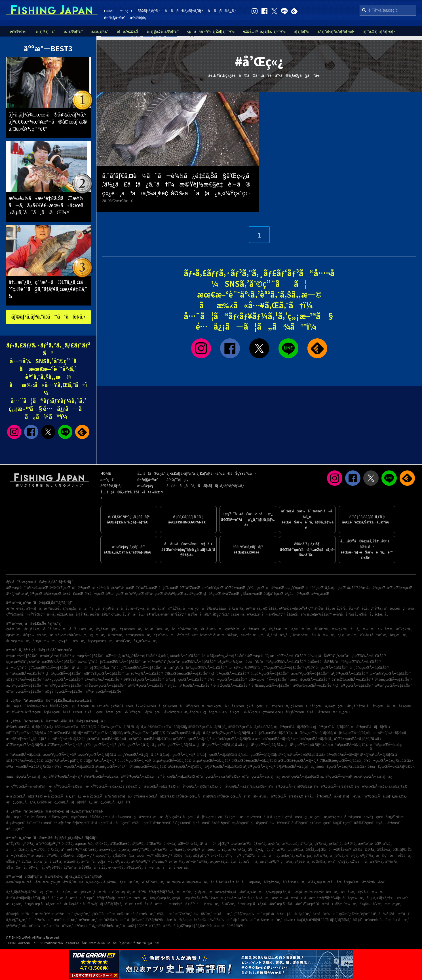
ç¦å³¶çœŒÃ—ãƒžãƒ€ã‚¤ (293, 727)
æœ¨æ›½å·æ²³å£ (288, 898)
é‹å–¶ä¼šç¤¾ (150, 492)
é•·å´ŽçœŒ (231, 594)
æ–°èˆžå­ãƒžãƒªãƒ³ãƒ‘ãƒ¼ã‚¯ (154, 892)
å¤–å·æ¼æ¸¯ (324, 635)
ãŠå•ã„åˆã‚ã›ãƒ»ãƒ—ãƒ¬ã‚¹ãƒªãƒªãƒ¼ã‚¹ (205, 486)
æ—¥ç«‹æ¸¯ (15, 904)
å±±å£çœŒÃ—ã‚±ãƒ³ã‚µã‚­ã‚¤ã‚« (341, 767)
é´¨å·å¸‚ (123, 608)
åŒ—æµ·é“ (16, 588)
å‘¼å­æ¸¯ (263, 898)
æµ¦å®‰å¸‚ (296, 850)
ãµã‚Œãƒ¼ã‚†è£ (381, 898)
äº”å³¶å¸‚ (53, 856)
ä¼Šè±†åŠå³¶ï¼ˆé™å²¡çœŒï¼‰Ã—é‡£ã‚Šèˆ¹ (344, 662)
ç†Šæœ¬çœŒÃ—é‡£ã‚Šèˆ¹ (106, 686)
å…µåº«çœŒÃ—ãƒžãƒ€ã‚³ (212, 761)
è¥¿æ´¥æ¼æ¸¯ (146, 641)
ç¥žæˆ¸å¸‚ (336, 844)
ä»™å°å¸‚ (89, 862)
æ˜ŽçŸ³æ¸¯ (405, 629)
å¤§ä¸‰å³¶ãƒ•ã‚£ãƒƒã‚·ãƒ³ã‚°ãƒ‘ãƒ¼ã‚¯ (324, 920)
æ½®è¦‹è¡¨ (139, 18)
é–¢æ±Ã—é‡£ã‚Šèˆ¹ (22, 656)
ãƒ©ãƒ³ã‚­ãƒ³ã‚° (149, 11)
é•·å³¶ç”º (194, 850)
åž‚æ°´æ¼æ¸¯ (347, 904)
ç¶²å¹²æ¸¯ (13, 926)
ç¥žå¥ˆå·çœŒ (123, 588)
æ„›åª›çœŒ (193, 594)
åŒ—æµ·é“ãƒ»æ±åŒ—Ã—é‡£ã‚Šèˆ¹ (277, 656)
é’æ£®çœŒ (37, 817)
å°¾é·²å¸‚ (392, 862)
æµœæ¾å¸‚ (85, 844)
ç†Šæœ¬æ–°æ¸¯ (270, 920)
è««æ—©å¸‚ (117, 867)
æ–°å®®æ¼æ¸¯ (112, 920)
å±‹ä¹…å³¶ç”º (270, 862)
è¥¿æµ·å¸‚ (123, 862)
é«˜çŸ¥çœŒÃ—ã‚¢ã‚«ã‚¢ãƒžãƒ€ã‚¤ (112, 786)
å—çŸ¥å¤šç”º (18, 856)
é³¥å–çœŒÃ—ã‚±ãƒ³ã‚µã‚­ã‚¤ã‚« (388, 761)
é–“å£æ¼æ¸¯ (82, 629)
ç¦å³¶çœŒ (81, 588)
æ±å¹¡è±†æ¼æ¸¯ (141, 914)
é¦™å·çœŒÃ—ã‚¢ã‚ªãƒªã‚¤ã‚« (219, 777)
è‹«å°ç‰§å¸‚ (338, 862)
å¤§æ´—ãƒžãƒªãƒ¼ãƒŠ (100, 898)
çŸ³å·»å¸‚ (321, 844)
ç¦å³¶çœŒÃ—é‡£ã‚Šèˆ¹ (354, 686)
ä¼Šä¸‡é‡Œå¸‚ (316, 850)
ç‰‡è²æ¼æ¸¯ (327, 892)
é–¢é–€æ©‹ (134, 904)
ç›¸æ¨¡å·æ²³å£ (69, 898)
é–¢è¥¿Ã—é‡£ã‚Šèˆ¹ (55, 656)
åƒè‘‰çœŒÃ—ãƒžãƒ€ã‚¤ (274, 733)
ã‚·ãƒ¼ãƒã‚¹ (46, 31)
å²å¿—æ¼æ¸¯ (363, 629)
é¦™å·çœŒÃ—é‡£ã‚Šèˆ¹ (25, 691)
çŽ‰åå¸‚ (359, 862)
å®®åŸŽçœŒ (60, 588)
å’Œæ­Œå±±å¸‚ (217, 608)
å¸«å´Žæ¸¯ (229, 904)
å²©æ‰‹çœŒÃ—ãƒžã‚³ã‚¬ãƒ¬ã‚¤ (122, 727)
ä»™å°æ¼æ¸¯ (325, 914)
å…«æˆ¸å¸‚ (41, 862)
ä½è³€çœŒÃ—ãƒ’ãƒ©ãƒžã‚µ (290, 786)
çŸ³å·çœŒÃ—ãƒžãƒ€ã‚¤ (176, 745)
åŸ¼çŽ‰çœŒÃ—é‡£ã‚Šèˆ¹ (352, 680)
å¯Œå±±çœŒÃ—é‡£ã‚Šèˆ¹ (272, 686)
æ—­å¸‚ (51, 614)
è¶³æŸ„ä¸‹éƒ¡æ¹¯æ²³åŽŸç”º (166, 614)
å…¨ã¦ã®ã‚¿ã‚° (222, 11)
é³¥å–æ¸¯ (165, 914)
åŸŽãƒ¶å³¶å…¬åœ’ (159, 920)
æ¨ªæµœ (174, 882)
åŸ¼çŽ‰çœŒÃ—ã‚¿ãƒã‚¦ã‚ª (189, 733)
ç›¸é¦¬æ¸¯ (201, 892)
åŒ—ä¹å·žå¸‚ (359, 608)
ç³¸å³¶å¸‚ (377, 608)
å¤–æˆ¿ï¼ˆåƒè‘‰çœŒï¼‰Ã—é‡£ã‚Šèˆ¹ (110, 662)
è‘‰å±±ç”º (160, 862)
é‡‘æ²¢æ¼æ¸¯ (132, 629)
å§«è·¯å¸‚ (260, 844)
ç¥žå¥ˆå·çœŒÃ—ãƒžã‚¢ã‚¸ (107, 739)
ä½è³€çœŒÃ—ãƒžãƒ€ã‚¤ (333, 786)
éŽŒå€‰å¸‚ (66, 614)
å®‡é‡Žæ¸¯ (273, 882)
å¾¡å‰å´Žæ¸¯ (371, 904)
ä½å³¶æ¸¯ (386, 629)
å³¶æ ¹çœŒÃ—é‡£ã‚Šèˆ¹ (394, 686)
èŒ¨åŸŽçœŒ (190, 588)
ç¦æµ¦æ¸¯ (98, 635)
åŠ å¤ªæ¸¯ (322, 629)
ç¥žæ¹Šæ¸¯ (15, 629)
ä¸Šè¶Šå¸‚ (86, 867)
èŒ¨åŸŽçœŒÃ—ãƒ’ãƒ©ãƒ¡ (104, 733)
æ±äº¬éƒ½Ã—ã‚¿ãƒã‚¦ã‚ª (26, 739)
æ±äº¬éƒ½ (101, 588)
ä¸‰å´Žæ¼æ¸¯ (220, 920)
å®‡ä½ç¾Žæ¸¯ (36, 635)
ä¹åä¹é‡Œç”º (215, 844)
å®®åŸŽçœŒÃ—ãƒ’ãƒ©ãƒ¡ (167, 727)
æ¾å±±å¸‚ (178, 850)
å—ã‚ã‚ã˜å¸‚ (158, 867)
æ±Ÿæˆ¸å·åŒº (199, 614)
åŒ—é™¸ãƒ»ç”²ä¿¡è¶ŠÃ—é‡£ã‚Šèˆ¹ (132, 656)
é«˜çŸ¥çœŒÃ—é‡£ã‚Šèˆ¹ (64, 686)
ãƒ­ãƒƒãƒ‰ (301, 31)
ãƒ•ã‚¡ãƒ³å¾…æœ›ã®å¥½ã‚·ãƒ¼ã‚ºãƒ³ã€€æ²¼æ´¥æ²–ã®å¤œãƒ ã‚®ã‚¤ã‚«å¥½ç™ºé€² (48, 122)
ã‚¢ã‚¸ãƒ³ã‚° (100, 31)
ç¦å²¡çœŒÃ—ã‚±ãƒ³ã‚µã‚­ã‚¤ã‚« (243, 786)
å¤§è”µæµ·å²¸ (161, 898)
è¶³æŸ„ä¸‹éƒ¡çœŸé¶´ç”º (296, 608)
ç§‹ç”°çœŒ (80, 817)
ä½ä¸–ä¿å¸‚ (259, 850)
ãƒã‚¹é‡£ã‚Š (127, 31)
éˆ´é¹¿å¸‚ (353, 856)
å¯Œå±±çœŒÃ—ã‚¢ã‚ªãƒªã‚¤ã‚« (358, 739)
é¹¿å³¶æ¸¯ (111, 882)
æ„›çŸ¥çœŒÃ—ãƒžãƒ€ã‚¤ (97, 755)
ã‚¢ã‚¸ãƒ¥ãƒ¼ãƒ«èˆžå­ (22, 892)
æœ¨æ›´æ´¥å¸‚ (242, 844)
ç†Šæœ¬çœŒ (251, 594)
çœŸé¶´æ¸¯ (234, 629)
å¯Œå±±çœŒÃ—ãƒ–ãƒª (65, 745)
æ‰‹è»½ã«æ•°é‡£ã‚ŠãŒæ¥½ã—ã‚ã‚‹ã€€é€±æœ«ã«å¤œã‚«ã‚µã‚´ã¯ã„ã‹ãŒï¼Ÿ (46, 205)
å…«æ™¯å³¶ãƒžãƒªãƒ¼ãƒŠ (323, 898)
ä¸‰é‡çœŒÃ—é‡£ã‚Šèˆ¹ (186, 680)
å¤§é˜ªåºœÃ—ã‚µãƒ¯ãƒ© (64, 761)
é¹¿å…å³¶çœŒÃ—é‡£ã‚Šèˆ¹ (190, 686)
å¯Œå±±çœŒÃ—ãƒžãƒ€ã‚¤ (26, 745)
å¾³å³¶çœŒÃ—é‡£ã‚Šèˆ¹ (147, 686)
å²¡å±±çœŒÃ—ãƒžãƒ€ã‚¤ (148, 767)
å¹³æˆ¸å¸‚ (307, 844)
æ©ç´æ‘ (386, 856)
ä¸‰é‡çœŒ (335, 588)
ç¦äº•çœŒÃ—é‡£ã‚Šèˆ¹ (230, 674)
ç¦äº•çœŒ (275, 588)
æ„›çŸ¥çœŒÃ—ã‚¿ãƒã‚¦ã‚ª (138, 755)
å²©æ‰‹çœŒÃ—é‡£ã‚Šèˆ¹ (313, 686)
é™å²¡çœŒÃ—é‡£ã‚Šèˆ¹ (25, 674)
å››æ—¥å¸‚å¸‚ (108, 850)
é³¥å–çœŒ (94, 594)
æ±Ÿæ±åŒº (100, 614)
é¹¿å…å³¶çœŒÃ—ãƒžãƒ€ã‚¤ (281, 796)
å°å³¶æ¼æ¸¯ (41, 920)
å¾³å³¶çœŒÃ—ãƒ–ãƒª (65, 777)
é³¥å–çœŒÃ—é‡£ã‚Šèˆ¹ (227, 680)
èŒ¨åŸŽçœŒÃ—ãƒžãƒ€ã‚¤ (26, 733)
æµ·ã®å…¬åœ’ (289, 904)
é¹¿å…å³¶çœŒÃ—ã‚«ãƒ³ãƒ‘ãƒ (328, 796)
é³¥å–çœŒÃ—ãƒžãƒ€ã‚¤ (74, 767)
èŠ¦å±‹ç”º (13, 862)
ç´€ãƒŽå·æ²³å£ (162, 926)
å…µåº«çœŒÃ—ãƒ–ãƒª (135, 761)
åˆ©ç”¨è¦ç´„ (177, 480)
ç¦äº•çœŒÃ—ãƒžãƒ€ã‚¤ (264, 745)
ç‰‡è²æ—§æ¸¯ (253, 635)
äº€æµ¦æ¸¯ (83, 926)
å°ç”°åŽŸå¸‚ (172, 608)
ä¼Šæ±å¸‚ (322, 608)
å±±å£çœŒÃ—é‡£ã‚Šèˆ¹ (310, 680)
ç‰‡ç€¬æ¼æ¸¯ (35, 926)
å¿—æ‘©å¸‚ (38, 850)
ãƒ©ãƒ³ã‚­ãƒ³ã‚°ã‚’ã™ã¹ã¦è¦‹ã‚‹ (48, 317)
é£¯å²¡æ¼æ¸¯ (212, 629)
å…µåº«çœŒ (376, 588)
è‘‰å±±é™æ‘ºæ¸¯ (374, 635)
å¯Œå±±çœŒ (235, 588)
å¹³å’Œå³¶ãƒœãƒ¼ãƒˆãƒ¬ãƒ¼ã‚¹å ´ (31, 898)
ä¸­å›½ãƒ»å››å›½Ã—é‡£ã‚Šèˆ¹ (179, 656)
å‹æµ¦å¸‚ (154, 608)
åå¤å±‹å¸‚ (18, 850)
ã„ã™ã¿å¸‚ (90, 608)
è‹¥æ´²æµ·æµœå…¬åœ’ (24, 882)
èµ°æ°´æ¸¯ (14, 635)
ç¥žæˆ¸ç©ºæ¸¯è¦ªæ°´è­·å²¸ (358, 914)
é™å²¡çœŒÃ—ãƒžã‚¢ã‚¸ (24, 755)
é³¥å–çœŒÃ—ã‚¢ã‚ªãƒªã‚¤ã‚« (30, 767)
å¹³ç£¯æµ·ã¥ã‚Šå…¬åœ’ (257, 904)
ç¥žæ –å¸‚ (238, 614)
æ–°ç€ (126, 11)
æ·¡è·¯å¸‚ (274, 844)
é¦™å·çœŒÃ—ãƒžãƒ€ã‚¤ (176, 777)
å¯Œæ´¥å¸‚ (237, 608)
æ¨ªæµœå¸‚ (52, 608)
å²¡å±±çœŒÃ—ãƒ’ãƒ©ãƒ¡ (186, 767)
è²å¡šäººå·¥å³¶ (223, 882)
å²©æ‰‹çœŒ (37, 588)
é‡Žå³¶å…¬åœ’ (374, 882)
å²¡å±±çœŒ (53, 594)
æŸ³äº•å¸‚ (377, 862)
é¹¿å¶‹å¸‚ (109, 608)
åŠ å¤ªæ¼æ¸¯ (295, 882)
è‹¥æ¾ (217, 898)
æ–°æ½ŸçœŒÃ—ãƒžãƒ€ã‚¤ (233, 739)
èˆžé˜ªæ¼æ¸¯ (154, 882)
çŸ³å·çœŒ (256, 588)
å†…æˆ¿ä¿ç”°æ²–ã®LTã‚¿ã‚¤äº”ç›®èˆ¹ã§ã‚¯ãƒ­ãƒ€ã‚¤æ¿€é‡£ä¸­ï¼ (48, 289)
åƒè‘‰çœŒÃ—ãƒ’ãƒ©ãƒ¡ (314, 733)
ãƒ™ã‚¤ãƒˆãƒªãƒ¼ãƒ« (379, 31)
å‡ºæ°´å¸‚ (70, 867)
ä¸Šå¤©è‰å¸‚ (124, 856)
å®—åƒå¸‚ (34, 608)
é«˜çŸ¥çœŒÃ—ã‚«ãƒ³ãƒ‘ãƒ (27, 786)
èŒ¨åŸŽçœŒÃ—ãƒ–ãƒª (65, 733)
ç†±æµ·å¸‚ (118, 614)
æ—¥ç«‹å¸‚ (138, 608)
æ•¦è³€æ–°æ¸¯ (62, 914)
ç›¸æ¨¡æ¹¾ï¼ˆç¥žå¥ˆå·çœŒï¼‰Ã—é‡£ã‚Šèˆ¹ (41, 662)
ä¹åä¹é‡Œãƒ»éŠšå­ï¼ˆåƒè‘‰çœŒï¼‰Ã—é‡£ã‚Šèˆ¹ (117, 668)
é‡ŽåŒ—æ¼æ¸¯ (371, 892)
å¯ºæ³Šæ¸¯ (116, 635)
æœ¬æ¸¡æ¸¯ (393, 904)
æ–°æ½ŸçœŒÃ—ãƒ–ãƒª (274, 739)
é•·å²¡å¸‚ (338, 614)
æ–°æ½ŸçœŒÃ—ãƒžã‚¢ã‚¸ (313, 739)
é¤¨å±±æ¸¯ (401, 920)
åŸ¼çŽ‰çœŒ (146, 588)
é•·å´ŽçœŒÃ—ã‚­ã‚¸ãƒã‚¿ (63, 796)
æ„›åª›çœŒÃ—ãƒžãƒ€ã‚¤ (300, 777)
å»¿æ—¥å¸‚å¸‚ (219, 862)
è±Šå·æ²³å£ (156, 904)
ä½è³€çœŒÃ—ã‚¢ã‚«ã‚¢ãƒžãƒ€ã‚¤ (381, 786)
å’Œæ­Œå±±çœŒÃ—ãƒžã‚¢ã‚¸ (341, 761)
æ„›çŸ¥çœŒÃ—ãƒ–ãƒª (60, 755)
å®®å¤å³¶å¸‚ (364, 850)
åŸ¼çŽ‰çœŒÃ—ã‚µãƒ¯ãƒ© (145, 733)
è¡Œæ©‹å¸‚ (72, 862)
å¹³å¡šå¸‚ (352, 614)
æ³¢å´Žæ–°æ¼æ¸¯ (133, 898)
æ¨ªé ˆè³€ (42, 914)
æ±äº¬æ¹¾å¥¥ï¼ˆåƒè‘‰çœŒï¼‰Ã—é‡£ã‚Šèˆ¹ (266, 668)
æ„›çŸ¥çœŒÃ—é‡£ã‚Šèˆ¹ (310, 674)
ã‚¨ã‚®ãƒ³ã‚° (73, 31)
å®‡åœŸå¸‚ (135, 867)
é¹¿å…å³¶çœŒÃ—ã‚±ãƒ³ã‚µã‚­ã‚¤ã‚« (380, 796)
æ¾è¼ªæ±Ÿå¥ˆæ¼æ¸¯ (69, 635)
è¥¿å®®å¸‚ (54, 867)
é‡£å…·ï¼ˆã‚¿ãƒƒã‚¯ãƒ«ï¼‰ (264, 31)
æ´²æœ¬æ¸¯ (88, 920)
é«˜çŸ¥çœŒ (134, 594)
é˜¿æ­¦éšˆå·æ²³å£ (318, 904)
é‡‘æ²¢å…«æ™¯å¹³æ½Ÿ (195, 635)
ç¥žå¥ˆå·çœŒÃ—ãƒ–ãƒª (192, 739)
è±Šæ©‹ (200, 920)
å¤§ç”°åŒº (221, 614)
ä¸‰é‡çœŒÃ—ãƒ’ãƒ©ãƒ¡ (258, 755)
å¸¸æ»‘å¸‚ (125, 850)
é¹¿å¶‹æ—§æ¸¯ (107, 629)
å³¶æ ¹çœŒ (115, 594)
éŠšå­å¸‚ (366, 614)
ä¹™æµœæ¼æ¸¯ (139, 635)
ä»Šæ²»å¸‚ (68, 856)
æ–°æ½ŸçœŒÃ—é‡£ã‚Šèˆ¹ (391, 674)
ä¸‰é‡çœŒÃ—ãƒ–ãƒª (178, 755)
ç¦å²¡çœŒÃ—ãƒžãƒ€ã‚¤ (157, 786)
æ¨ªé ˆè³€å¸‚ (15, 608)
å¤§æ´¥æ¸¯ (352, 882)
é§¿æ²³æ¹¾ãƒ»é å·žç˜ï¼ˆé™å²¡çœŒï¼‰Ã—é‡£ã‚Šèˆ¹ (262, 662)
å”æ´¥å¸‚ (279, 850)
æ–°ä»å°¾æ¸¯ (61, 926)
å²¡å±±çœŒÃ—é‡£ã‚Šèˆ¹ (393, 680)
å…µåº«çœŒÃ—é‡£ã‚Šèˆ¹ (270, 674)
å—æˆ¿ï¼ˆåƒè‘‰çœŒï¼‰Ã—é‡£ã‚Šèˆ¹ (38, 668)
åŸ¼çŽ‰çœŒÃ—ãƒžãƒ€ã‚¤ (232, 733)
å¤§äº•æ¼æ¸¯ (45, 641)
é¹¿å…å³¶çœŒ (297, 594)
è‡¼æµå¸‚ (304, 856)
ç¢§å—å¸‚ (106, 862)
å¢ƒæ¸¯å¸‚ (381, 614)
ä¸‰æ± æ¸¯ (256, 892)
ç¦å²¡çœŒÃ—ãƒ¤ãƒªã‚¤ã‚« (198, 786)
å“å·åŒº (136, 614)
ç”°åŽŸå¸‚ (249, 856)
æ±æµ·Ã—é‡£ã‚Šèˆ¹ (88, 656)
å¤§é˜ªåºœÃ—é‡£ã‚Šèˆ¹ (25, 680)
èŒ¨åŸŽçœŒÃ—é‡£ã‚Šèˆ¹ (104, 674)
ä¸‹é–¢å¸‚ (170, 844)
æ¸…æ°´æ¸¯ (185, 892)
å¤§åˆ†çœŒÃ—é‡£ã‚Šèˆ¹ (65, 691)
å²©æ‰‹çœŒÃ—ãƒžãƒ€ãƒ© (76, 727)
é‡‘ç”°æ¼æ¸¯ (165, 635)
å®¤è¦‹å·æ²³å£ (20, 914)
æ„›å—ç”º (145, 856)
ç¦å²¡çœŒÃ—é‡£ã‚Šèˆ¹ (64, 674)
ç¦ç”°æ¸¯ (48, 892)
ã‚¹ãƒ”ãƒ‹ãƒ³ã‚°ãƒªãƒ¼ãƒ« (336, 31)
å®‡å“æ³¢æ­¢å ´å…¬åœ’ (372, 920)
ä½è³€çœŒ (233, 712)
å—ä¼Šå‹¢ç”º (340, 850)
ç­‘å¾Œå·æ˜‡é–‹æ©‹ (108, 914)
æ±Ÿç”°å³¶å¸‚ (141, 850)
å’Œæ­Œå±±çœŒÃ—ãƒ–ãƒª (298, 761)
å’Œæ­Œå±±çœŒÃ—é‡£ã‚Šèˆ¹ (187, 674)
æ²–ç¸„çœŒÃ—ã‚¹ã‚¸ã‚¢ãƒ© (26, 802)
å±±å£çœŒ (73, 594)
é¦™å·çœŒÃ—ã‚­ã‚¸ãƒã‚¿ (261, 777)
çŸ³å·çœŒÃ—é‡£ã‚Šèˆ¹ (105, 691)
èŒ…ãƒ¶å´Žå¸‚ (403, 850)
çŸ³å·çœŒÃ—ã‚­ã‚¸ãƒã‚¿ (137, 745)
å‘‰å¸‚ (387, 844)
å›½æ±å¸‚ (181, 867)
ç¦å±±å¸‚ (209, 850)
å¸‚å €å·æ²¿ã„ (279, 635)
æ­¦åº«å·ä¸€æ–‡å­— (278, 914)
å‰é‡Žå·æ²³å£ (394, 914)
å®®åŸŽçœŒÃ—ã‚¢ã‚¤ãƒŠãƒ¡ (250, 727)
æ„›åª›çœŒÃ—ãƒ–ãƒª (336, 777)
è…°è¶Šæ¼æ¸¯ (256, 629)
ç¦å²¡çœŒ (212, 594)
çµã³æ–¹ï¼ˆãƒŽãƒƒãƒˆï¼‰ (211, 31)
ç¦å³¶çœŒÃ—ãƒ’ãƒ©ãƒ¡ (331, 727)
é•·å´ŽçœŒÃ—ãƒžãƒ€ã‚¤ (24, 796)
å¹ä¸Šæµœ (183, 920)
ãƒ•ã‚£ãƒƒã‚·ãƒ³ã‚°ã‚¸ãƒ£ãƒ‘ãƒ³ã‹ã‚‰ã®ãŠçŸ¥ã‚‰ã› (211, 473)
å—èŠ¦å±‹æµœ (300, 892)
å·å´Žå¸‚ (100, 867)
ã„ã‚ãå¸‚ (269, 856)
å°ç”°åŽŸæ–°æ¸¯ (186, 629)
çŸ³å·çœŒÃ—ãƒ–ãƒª (100, 745)
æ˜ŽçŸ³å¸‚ (340, 608)
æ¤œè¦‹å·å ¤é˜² (182, 904)
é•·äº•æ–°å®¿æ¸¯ (226, 635)
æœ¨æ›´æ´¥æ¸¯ (66, 920)
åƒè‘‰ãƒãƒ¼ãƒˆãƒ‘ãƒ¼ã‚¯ (103, 904)
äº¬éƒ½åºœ (15, 594)
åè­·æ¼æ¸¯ (208, 904)
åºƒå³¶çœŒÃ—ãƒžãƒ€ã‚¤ (223, 767)
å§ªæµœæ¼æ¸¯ (101, 641)
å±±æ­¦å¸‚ (293, 614)
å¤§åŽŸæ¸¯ (33, 629)
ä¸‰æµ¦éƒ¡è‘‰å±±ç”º (316, 614)
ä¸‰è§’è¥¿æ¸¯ (17, 920)
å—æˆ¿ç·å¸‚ (194, 608)
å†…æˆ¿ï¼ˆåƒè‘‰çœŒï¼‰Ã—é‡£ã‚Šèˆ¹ (196, 668)
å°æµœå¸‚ (393, 608)
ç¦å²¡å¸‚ (409, 608)
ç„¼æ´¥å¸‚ (321, 856)
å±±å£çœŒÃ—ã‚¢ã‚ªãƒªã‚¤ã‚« (391, 767)
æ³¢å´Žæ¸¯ (124, 641)
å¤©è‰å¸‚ (183, 856)
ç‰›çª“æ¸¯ (82, 914)
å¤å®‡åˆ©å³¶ (135, 926)
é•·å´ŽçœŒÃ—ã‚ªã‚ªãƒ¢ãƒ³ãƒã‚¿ (108, 796)
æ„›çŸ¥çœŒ (295, 588)
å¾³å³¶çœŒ (174, 594)
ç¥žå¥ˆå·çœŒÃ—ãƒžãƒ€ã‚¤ (150, 739)
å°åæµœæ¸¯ (249, 882)
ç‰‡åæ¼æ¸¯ (72, 641)
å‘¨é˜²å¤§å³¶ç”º (48, 844)
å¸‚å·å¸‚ (236, 862)
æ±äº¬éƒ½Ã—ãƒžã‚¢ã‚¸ (390, 733)
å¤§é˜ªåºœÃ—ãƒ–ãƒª (100, 761)
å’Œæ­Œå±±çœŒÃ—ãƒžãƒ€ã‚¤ (254, 761)
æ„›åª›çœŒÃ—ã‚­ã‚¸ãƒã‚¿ (373, 777)
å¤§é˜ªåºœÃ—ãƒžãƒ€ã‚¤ (25, 761)
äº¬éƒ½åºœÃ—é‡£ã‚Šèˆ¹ (103, 680)
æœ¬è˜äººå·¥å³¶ (229, 926)
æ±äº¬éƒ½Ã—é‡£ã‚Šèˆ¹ (145, 674)
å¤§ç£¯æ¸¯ (303, 914)
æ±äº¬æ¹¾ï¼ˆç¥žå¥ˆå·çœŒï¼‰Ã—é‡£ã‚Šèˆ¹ (180, 662)
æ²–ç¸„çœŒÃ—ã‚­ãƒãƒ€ (112, 802)
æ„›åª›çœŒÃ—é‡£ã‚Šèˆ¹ (25, 686)
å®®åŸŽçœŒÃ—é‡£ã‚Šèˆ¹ (144, 680)
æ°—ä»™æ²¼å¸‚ (197, 862)
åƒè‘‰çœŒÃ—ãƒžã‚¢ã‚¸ (353, 733)
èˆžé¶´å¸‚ (56, 862)
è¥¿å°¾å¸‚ (367, 856)
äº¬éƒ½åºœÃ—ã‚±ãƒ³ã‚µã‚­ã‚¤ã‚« (302, 755)
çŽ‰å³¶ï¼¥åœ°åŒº (240, 898)
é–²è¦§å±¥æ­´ (115, 18)
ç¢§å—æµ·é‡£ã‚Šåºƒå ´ (191, 898)
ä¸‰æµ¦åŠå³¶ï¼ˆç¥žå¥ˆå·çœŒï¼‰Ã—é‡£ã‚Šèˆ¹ (347, 656)
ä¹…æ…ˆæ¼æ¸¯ (158, 629)
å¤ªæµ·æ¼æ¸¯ (19, 641)
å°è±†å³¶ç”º (71, 850)
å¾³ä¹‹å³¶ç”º (141, 862)
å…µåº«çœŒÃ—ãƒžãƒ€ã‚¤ (172, 761)
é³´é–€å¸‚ (102, 844)
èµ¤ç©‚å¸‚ (319, 862)
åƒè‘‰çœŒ (168, 588)
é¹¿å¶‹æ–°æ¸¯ (280, 629)
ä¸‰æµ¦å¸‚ (70, 608)
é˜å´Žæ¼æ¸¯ (55, 629)
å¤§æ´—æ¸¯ (399, 635)
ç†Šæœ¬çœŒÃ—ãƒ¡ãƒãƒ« (237, 796)
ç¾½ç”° (403, 898)
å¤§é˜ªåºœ (356, 588)
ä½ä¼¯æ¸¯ (203, 914)
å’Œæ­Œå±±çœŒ (400, 588)
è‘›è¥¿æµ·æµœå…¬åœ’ (325, 882)
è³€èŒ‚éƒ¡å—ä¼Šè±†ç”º (266, 614)
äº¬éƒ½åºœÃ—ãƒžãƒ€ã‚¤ (379, 755)
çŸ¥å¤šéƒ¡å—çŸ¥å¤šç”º (26, 614)
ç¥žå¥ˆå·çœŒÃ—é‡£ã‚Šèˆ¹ (327, 668)
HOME (109, 11)
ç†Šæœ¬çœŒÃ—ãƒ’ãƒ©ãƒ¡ (196, 796)
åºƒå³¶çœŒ (34, 594)
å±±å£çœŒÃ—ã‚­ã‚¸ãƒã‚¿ (27, 777)
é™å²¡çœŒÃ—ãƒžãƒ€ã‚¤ (350, 745)
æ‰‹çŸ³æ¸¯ (340, 629)
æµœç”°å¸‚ (103, 856)
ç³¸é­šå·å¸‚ (303, 862)
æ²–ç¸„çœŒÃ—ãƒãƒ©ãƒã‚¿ (70, 802)
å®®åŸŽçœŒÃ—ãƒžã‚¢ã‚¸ (208, 727)
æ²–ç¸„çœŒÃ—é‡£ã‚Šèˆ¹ (64, 680)
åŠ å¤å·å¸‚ (17, 867)
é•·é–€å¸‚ (217, 856)
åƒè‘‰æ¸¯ (136, 920)
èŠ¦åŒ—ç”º (164, 856)
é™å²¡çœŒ (315, 588)
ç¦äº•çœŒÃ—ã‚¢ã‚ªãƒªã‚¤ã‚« (307, 745)
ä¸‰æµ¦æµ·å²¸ (276, 892)
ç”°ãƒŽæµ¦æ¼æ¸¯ (248, 914)
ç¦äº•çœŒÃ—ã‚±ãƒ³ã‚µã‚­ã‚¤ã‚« (220, 745)
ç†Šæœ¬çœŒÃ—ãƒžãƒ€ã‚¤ (154, 796)
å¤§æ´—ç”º (85, 856)
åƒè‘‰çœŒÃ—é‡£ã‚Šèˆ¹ (370, 668)
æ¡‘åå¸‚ (251, 862)
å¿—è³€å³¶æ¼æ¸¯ (107, 926)
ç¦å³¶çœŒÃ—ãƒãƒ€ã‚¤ (370, 727)
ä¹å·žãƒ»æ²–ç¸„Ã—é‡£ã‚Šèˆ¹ (224, 656)
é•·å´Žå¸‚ (68, 844)
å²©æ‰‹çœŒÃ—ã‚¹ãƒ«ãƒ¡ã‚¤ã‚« (30, 727)
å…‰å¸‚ (27, 862)
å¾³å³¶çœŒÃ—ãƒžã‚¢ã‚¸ (101, 777)
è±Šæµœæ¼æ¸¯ (196, 882)
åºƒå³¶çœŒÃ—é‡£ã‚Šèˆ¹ (350, 674)
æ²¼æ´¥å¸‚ (254, 608)
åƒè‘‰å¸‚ (337, 856)
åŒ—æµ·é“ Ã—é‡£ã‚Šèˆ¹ (269, 680)
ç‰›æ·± (290, 920)
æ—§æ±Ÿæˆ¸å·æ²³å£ (92, 892)
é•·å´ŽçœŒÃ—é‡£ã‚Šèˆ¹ (232, 686)
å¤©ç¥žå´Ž (73, 904)
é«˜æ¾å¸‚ (177, 862)
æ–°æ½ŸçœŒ (213, 588)
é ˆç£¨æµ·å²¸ (122, 892)
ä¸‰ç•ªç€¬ (94, 882)
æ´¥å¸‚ (222, 850)
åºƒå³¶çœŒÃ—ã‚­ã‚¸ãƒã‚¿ (296, 767)
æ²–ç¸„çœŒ (320, 594)
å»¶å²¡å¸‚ (351, 844)
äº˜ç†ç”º (234, 856)
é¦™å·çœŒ (154, 594)
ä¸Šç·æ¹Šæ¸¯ (302, 629)
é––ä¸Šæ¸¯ (65, 892)
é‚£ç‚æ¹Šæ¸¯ (348, 635)
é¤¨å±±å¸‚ (270, 608)
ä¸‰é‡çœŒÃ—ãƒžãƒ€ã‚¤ (217, 755)
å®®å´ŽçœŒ (364, 823)
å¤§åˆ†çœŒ (274, 594)
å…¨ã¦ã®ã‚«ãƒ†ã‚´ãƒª (184, 11)
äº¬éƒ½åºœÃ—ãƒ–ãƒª (343, 755)
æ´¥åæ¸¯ (223, 914)
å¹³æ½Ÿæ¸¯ (301, 635)
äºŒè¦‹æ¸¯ (349, 892)
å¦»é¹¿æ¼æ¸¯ (245, 920)
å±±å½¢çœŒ (122, 817)
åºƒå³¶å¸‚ (82, 614)
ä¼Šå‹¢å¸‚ (384, 850)
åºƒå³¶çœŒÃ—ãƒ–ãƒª (259, 767)
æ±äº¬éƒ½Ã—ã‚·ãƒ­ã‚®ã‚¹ (66, 739)
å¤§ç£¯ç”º (201, 856)
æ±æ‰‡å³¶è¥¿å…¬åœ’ (228, 892)
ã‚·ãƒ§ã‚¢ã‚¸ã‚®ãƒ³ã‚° (163, 31)
